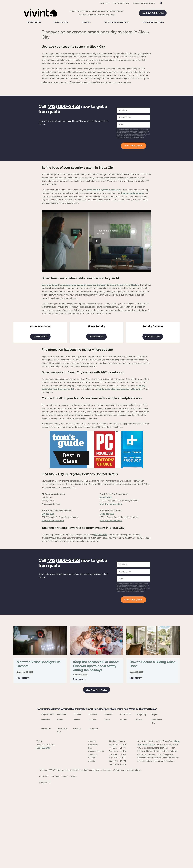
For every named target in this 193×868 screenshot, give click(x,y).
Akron (107, 830)
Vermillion (109, 825)
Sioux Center (126, 825)
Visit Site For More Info (53, 631)
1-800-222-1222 (107, 624)
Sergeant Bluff (48, 825)
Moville (139, 830)
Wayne (155, 825)
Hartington (93, 838)
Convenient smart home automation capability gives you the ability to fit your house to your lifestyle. (90, 348)
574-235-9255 (106, 607)
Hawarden (46, 830)
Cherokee (93, 825)
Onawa (60, 830)
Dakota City (46, 838)
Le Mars (124, 830)
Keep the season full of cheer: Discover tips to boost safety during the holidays (96, 776)
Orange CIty (141, 825)
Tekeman (77, 838)
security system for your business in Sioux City (119, 499)
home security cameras (133, 256)
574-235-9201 (48, 624)
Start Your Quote (133, 208)
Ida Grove (77, 825)
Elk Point (93, 830)
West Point (62, 825)
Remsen (76, 830)
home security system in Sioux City (104, 253)
